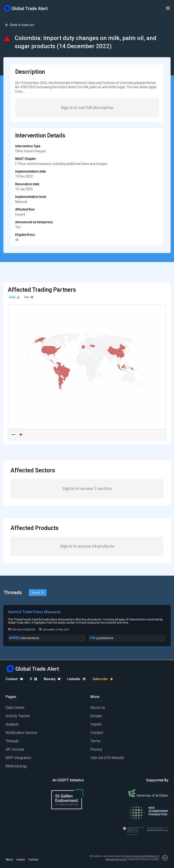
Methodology (16, 766)
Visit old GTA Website (107, 758)
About (9, 860)
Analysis (12, 724)
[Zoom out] (13, 435)
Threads (12, 741)
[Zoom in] (21, 435)
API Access (15, 749)
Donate (96, 716)
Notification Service (21, 733)
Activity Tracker (18, 716)
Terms (95, 741)
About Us (98, 708)
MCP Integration (18, 758)
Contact (97, 733)
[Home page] (26, 8)
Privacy (96, 749)
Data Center (15, 708)
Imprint (96, 724)
